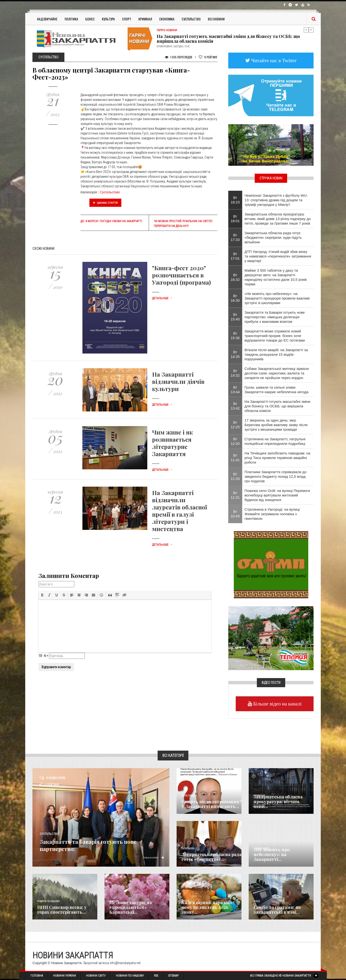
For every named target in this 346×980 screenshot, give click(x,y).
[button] (42, 595)
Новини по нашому (48, 901)
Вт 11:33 (235, 476)
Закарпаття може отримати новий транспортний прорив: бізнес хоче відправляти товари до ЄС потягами (275, 336)
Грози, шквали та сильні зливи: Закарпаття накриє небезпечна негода (277, 390)
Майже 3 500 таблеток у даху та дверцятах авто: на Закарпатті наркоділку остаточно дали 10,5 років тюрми (276, 277)
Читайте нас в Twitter (273, 60)
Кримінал (145, 19)
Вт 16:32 (235, 277)
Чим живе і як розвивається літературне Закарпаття (172, 443)
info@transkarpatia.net (125, 963)
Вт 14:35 (235, 354)
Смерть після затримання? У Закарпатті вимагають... (211, 804)
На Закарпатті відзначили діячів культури (178, 381)
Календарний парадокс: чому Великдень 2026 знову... (208, 907)
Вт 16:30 (235, 298)
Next (311, 30)
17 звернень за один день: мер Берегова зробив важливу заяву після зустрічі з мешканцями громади (276, 425)
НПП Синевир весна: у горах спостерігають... (62, 910)
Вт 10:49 (235, 514)
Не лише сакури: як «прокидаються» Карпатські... (131, 907)
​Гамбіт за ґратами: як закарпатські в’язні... (277, 910)
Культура (108, 19)
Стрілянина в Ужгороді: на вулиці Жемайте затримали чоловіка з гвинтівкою (272, 514)
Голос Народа (189, 796)
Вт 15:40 (235, 317)
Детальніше (162, 298)
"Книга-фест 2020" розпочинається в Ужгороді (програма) (181, 275)
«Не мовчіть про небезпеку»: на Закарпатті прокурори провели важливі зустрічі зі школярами (277, 298)
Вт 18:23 (235, 200)
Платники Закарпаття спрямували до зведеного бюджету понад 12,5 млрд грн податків (276, 476)
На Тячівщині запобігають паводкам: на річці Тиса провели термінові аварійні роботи (278, 458)
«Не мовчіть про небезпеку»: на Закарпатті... (272, 854)
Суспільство (191, 19)
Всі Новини (216, 19)
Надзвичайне (47, 19)
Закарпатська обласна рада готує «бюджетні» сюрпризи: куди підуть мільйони (273, 237)
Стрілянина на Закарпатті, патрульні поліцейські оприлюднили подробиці (275, 441)
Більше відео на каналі (277, 704)
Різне (257, 901)
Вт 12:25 (235, 425)
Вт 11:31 (235, 495)
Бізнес (90, 19)
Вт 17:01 (235, 256)
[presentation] (42, 595)
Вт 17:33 (235, 237)
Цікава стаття (105, 203)
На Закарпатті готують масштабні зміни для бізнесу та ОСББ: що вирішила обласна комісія (228, 39)
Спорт (127, 19)
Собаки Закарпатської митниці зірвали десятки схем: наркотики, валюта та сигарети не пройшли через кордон (277, 373)
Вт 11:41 (235, 458)
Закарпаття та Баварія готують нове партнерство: (96, 845)
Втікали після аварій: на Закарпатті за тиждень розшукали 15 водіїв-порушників (276, 354)
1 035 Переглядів (179, 57)
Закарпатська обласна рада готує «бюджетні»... (211, 857)
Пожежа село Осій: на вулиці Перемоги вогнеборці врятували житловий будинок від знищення (277, 495)
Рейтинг (208, 57)
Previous (306, 30)
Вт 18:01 (235, 219)
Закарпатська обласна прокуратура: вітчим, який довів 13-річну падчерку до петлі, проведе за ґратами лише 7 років (278, 219)
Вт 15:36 (235, 336)
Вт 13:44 (235, 390)
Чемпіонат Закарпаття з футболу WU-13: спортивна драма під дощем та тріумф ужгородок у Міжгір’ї (276, 200)
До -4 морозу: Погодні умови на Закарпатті (111, 221)
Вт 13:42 (235, 406)
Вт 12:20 (235, 441)
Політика (71, 19)
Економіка (167, 19)
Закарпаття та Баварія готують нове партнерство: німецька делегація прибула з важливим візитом (275, 317)
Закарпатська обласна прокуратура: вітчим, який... (278, 802)
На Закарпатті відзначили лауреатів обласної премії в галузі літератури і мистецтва (179, 511)
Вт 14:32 (235, 373)
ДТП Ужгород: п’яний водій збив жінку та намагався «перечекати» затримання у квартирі (278, 256)
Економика (188, 848)
